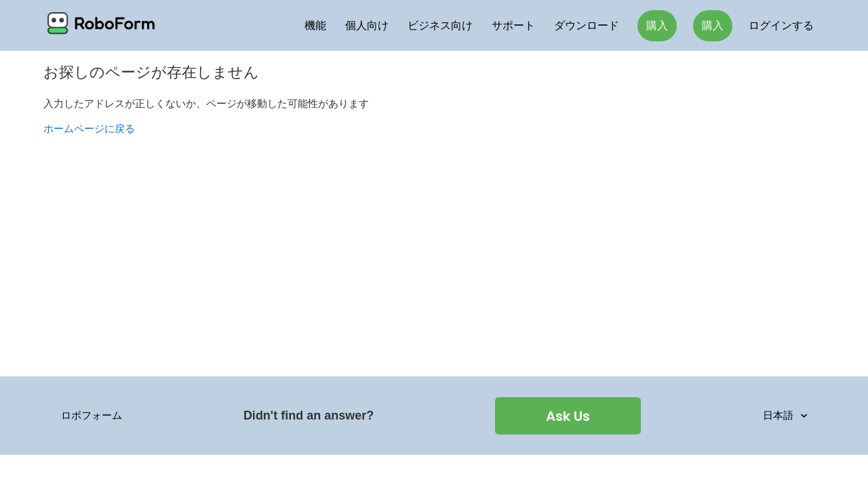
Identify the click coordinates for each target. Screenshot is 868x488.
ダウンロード (587, 25)
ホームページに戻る (89, 128)
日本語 (780, 415)
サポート (513, 25)
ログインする (781, 25)
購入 (657, 25)
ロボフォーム (92, 415)
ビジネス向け (440, 25)
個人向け (367, 25)
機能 (315, 25)
